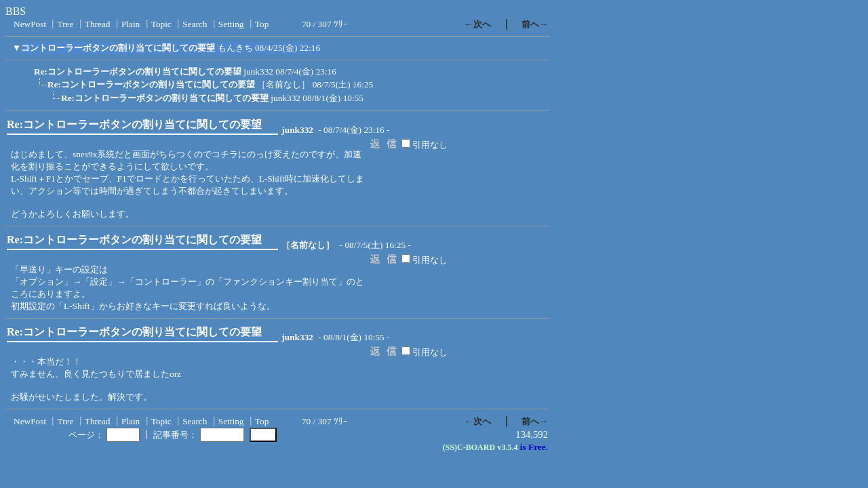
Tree (65, 24)
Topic (161, 24)
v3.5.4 (507, 447)
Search (195, 24)
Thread (98, 24)
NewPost (30, 24)
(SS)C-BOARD (469, 447)
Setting (231, 24)
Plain (131, 24)
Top (262, 24)
